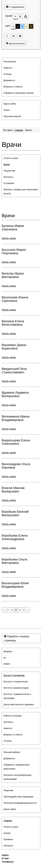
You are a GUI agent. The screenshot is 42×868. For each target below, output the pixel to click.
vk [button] (5, 658)
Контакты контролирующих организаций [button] (17, 777)
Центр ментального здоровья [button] (19, 704)
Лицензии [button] (8, 790)
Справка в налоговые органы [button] (19, 93)
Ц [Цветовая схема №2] (18, 26)
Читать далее (9, 238)
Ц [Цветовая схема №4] (27, 26)
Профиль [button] (8, 839)
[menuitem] (21, 62)
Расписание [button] (10, 62)
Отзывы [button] (8, 74)
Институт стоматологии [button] (16, 682)
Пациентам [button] (9, 171)
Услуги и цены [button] (11, 158)
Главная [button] (8, 820)
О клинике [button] (9, 183)
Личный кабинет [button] (12, 752)
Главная (19, 130)
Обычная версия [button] (12, 116)
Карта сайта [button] (10, 104)
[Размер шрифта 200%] (26, 16)
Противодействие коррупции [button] (18, 797)
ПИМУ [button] (7, 664)
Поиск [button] (7, 110)
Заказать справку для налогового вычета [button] (21, 191)
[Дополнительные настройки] (20, 36)
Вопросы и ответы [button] (13, 87)
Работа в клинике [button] (13, 716)
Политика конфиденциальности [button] (20, 803)
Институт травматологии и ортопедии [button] (17, 696)
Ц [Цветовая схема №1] (13, 27)
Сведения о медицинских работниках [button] (17, 767)
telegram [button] (8, 651)
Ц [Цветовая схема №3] (22, 26)
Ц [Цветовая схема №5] (31, 26)
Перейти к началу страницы (17, 638)
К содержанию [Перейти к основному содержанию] (15, 7)
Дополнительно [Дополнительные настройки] (16, 43)
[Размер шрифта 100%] (16, 16)
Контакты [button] (8, 177)
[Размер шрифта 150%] (20, 16)
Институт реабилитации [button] (16, 688)
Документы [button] (9, 80)
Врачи (29, 130)
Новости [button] (8, 68)
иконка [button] (7, 833)
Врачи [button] (7, 164)
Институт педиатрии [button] (14, 675)
